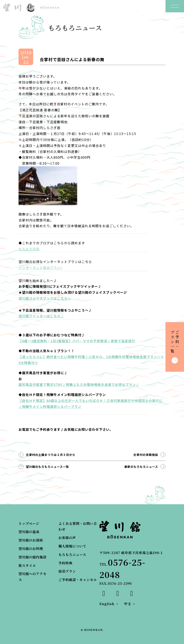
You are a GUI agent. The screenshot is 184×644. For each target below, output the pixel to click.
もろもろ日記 (29, 249)
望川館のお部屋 (31, 540)
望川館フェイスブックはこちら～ (45, 298)
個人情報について (72, 546)
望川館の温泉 (29, 532)
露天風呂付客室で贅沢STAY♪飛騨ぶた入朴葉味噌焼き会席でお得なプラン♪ (79, 384)
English (107, 604)
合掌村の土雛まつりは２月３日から (51, 455)
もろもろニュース (72, 555)
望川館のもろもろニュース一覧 (47, 467)
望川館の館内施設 (33, 557)
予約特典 (65, 563)
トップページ (29, 523)
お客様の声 (67, 538)
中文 (128, 604)
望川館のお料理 (31, 549)
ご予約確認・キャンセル (78, 580)
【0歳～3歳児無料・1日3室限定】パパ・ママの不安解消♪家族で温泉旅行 (77, 341)
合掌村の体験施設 (146, 455)
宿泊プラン (67, 571)
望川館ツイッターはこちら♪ (41, 316)
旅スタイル (27, 565)
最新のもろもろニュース (141, 467)
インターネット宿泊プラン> (41, 268)
